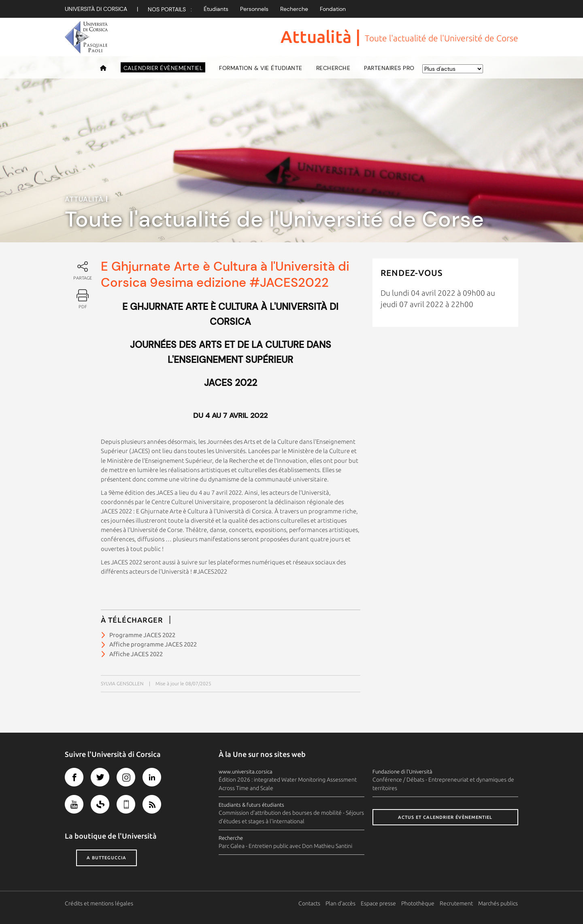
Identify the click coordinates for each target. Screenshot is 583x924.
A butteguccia (106, 858)
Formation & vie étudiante (261, 68)
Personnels (254, 9)
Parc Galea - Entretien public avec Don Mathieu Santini (285, 846)
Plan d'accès (341, 903)
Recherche (294, 9)
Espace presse (379, 903)
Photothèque (418, 903)
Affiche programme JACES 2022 (153, 644)
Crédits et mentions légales (99, 903)
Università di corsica (96, 9)
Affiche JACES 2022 (136, 654)
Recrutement (457, 903)
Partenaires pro (389, 68)
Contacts (310, 903)
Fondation (333, 9)
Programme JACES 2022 (142, 635)
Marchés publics (498, 903)
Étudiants (216, 9)
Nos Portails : (170, 9)
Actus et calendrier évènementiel (445, 817)
